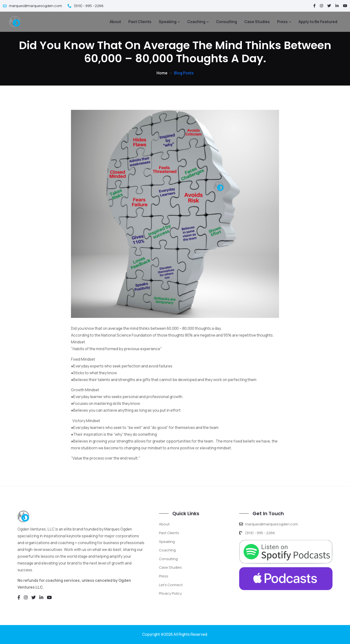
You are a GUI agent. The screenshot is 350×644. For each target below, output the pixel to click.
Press (282, 21)
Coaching (196, 21)
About (115, 21)
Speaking (168, 21)
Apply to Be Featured (318, 21)
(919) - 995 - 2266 (87, 6)
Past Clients (140, 21)
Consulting (227, 21)
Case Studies (257, 21)
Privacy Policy (171, 592)
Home (162, 73)
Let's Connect (171, 584)
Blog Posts (184, 73)
